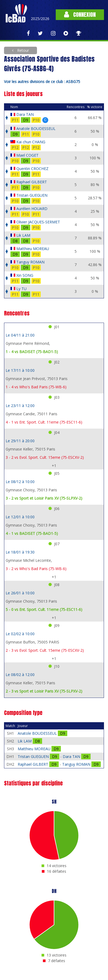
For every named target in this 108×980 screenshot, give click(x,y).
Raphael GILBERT (32, 182)
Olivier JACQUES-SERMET (38, 222)
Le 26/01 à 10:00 (20, 593)
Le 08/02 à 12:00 (20, 675)
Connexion (80, 15)
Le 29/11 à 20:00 (20, 441)
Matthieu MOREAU (33, 249)
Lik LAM (23, 235)
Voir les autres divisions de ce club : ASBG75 (42, 82)
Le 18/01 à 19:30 (20, 552)
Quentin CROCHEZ (32, 169)
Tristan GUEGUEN (32, 195)
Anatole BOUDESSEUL (36, 129)
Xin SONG (25, 275)
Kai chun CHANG (31, 142)
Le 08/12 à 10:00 (20, 482)
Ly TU (21, 289)
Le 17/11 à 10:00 (20, 370)
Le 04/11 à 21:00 (20, 335)
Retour (23, 50)
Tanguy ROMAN (30, 262)
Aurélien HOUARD (32, 209)
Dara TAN (25, 114)
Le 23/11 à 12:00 (20, 406)
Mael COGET (27, 155)
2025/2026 (40, 19)
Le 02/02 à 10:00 (20, 634)
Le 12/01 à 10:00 (20, 517)
